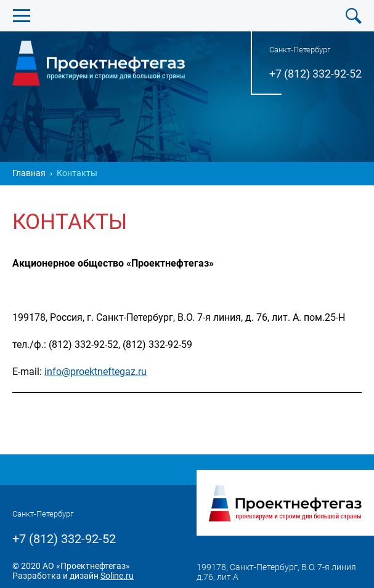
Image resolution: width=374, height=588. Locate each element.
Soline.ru (117, 576)
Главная (29, 173)
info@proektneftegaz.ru (96, 372)
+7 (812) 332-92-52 (315, 74)
